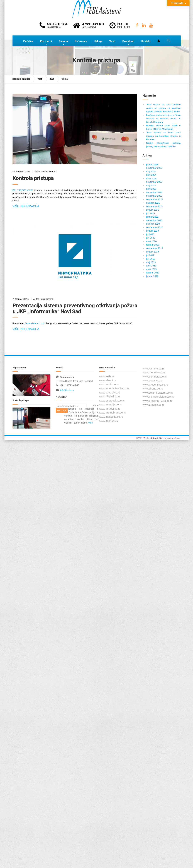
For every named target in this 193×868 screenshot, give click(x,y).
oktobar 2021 (153, 203)
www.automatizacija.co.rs (114, 388)
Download (128, 41)
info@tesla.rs (67, 390)
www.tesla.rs (107, 376)
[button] (169, 40)
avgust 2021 (152, 210)
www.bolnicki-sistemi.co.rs (158, 397)
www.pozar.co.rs (152, 380)
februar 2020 (153, 245)
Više (90, 423)
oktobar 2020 (153, 224)
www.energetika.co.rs (112, 401)
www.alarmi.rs (108, 380)
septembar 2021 (155, 206)
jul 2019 (150, 255)
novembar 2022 (154, 196)
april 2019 (151, 266)
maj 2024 (151, 171)
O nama (63, 41)
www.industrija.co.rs (111, 417)
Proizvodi (46, 41)
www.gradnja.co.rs (154, 405)
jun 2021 (151, 213)
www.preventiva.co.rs (155, 385)
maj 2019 (151, 262)
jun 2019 (151, 259)
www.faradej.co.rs (110, 409)
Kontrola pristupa (33, 178)
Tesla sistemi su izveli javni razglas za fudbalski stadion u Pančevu (163, 136)
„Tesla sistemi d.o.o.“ (35, 323)
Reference (81, 41)
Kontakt (146, 41)
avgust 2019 (152, 252)
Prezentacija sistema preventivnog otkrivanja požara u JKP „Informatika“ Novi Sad (75, 308)
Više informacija (26, 206)
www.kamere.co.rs (154, 368)
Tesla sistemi (151, 438)
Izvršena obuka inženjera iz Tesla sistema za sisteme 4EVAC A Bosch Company (163, 119)
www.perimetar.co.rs (155, 377)
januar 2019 (152, 276)
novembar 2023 (154, 182)
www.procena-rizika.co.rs (157, 401)
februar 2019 (153, 273)
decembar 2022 (154, 192)
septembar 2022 (155, 199)
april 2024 (151, 175)
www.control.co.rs (110, 392)
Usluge (98, 41)
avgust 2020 (152, 231)
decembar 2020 (154, 220)
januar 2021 (152, 217)
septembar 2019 (155, 248)
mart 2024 (151, 178)
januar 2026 (152, 164)
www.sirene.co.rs (153, 389)
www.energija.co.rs (111, 404)
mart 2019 (151, 269)
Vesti (112, 41)
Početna (28, 41)
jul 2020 (150, 234)
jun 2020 (151, 238)
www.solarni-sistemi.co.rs (158, 393)
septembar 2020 (155, 227)
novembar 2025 (154, 168)
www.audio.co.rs (109, 384)
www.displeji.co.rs (110, 396)
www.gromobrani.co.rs (113, 413)
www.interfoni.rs (109, 421)
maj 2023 (151, 185)
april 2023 (151, 189)
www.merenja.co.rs (154, 372)
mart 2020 (151, 241)
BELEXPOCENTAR (23, 190)
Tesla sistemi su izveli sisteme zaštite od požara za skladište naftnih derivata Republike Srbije (163, 108)
